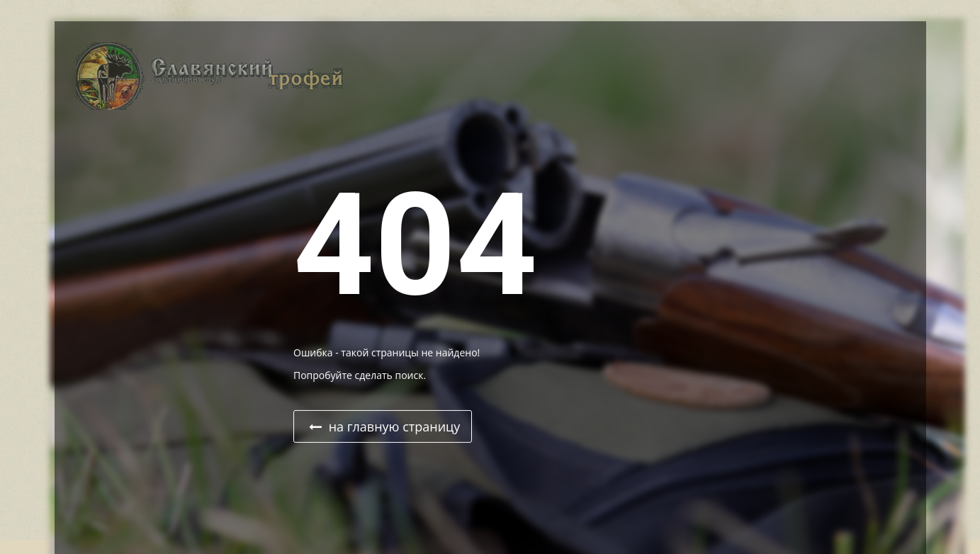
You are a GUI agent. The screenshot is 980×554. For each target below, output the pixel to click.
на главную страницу (384, 426)
